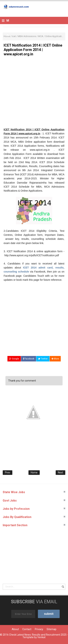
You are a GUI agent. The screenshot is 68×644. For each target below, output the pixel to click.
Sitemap (51, 629)
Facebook (29, 359)
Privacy (39, 629)
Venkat (41, 637)
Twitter (43, 359)
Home (34, 472)
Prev (8, 472)
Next (60, 472)
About (15, 629)
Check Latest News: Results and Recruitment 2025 (38, 635)
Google (14, 359)
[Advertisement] (34, 93)
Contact (27, 629)
